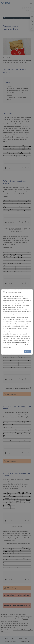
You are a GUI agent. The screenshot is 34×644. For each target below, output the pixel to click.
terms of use (7, 347)
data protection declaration (19, 314)
